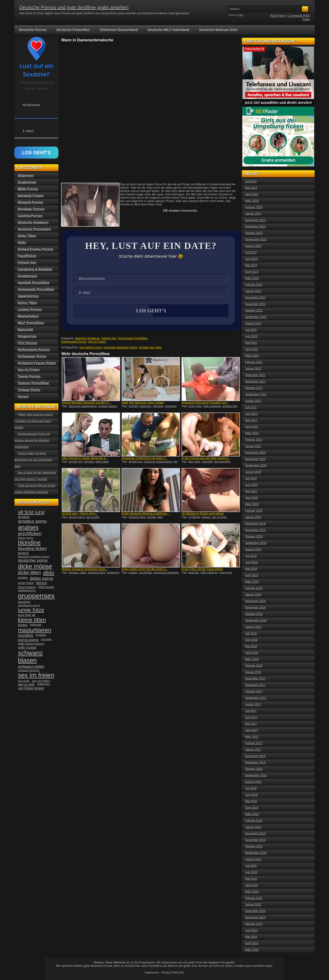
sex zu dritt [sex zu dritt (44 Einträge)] (26, 684)
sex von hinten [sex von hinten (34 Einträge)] (41, 681)
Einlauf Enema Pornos (36, 249)
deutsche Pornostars (34, 229)
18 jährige (194, 518)
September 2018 (256, 621)
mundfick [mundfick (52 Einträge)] (26, 636)
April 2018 (252, 653)
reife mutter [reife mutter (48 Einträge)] (27, 647)
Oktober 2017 (254, 692)
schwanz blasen (108, 407)
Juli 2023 (251, 253)
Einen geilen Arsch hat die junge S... (145, 570)
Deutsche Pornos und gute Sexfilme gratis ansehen (74, 7)
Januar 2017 (253, 750)
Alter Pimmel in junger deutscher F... (85, 459)
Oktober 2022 (254, 311)
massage (158, 407)
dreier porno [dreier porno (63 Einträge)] (42, 578)
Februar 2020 (254, 511)
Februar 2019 (254, 588)
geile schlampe (212, 407)
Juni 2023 (251, 259)
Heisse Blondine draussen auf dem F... (86, 403)
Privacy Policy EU (173, 973)
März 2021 (252, 433)
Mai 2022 (251, 343)
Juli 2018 (251, 633)
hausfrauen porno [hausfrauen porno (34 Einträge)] (29, 605)
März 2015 (252, 892)
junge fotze (226, 573)
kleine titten (102, 462)
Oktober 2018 (254, 614)
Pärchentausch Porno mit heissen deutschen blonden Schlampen (32, 440)
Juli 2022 (251, 330)
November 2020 (255, 459)
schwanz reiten (77, 573)
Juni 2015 (251, 872)
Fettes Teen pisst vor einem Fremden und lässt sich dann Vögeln (34, 421)
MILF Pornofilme (31, 323)
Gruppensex (28, 276)
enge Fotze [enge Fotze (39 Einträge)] (26, 583)
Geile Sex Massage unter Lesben (143, 403)
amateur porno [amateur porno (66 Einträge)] (32, 521)
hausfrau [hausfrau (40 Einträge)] (24, 602)
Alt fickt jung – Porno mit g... (80, 514)
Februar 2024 (254, 207)
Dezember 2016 (255, 756)
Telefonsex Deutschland (119, 30)
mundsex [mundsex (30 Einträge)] (41, 635)
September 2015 (256, 853)
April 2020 (252, 498)
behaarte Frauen (31, 196)
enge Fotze (195, 407)
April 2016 (252, 808)
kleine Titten (27, 303)
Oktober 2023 (254, 233)
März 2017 (252, 737)
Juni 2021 (251, 414)
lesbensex (145, 407)
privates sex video (150, 348)
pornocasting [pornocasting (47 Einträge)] (28, 640)
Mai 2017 (251, 724)
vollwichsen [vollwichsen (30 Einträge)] (43, 684)
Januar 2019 (253, 595)
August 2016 (253, 782)
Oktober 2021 (254, 388)
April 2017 (252, 730)
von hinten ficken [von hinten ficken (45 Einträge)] (31, 688)
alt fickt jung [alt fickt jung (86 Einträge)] (31, 512)
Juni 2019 (251, 562)
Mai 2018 (251, 646)
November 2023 (255, 227)
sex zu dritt (93, 518)
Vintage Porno (29, 390)
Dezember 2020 (255, 453)
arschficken (146, 573)
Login (241, 15)
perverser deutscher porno (120, 348)
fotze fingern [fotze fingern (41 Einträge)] (27, 587)
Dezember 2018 (255, 601)
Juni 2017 (251, 717)
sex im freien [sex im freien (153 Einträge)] (36, 675)
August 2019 (253, 550)
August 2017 (253, 705)
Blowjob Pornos (31, 202)
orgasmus (170, 407)
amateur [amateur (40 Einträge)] (24, 517)
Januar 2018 (253, 672)
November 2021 (255, 382)
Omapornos (27, 336)
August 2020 (253, 472)
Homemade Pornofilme (133, 339)
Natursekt (26, 330)
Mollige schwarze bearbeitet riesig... (85, 570)
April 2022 (252, 349)
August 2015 (253, 859)
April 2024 (252, 194)
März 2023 (252, 278)
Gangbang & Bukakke (35, 269)
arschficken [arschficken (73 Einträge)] (30, 534)
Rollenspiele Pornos (74, 342)
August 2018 (253, 627)
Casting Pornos (30, 216)
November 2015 (255, 840)
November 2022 (255, 304)
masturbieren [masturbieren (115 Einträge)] (35, 630)
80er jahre (194, 462)
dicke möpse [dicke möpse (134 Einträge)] (35, 566)
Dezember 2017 (255, 679)
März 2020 (252, 504)
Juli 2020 (251, 479)
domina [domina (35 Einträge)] (23, 578)
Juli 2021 (251, 407)
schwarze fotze (97, 573)
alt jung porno (77, 518)
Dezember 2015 (255, 834)
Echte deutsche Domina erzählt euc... (145, 514)
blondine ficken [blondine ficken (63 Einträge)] (32, 549)
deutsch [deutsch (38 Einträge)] (23, 553)
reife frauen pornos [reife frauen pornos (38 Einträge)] (31, 644)
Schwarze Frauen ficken (37, 363)
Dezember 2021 (255, 375)
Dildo (22, 242)
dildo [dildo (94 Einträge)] (49, 573)
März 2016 (252, 814)
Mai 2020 (251, 491)
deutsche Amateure (87, 339)
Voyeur (23, 396)
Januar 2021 (253, 446)
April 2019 (252, 575)
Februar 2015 (254, 898)
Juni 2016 (251, 795)
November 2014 (255, 918)
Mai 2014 (251, 937)
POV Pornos (28, 343)
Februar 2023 (254, 285)
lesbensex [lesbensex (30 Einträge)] (36, 625)
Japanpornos (28, 296)
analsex (206, 518)
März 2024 (252, 201)
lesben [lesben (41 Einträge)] (23, 625)
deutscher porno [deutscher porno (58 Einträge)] (33, 560)
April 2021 (252, 427)
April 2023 (252, 272)
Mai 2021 (251, 420)
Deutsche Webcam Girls (219, 30)
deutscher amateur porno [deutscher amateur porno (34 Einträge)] (34, 556)
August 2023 (253, 246)
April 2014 (252, 943)
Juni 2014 (251, 930)
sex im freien (220, 518)
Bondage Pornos (31, 209)
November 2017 (255, 685)
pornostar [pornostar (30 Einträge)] (46, 639)
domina (152, 518)
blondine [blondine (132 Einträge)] (29, 543)
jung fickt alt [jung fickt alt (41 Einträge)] (27, 615)
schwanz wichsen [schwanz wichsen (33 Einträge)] (29, 670)
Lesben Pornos (30, 309)
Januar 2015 (253, 905)
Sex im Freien (97, 342)
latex (160, 518)
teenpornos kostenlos (167, 573)
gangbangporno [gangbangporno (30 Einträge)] (27, 590)
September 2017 (256, 698)
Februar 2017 (254, 743)
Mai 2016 (251, 801)
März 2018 (252, 659)
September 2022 (256, 317)
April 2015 (252, 885)
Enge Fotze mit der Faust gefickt (202, 570)
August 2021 (253, 401)
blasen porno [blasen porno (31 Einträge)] (26, 538)
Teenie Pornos (29, 376)
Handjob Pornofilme (34, 283)
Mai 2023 (251, 265)
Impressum (152, 973)
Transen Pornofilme (33, 383)
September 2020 (256, 466)
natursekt (207, 462)
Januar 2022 (253, 369)
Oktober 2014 (254, 924)
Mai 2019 (251, 569)
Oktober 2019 (254, 537)
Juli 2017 (251, 711)
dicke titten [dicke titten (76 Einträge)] (29, 573)
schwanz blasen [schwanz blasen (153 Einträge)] (30, 657)
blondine (89, 462)
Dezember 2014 (255, 911)
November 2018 (255, 608)
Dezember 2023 (255, 220)
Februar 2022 (254, 362)
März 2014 (252, 950)
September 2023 (256, 240)
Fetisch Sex (109, 339)
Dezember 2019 (255, 524)
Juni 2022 (251, 336)
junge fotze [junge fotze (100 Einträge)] (31, 610)
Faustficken (27, 256)
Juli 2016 (251, 788)
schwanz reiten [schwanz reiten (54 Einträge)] (31, 666)
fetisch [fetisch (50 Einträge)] (42, 583)
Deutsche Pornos (33, 30)
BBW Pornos (28, 189)
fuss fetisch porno (91, 348)
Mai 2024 (251, 188)
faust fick (194, 573)
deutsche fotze (137, 518)
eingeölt (133, 407)
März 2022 (252, 356)
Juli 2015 (251, 866)
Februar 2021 (254, 440)
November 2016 (255, 763)
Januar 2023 (253, 291)
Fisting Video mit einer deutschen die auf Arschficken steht (33, 460)
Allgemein (26, 176)
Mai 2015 (251, 879)
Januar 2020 (253, 517)
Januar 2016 (253, 827)
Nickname (31, 105)
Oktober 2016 (254, 769)
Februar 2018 (254, 666)
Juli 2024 (251, 182)
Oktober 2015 (254, 847)
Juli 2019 (251, 556)
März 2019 (252, 582)
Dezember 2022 (255, 298)
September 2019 (256, 543)
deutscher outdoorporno (83, 407)
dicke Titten (27, 236)
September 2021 (256, 395)
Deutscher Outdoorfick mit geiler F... (145, 459)
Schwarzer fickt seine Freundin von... (205, 403)
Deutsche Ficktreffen (73, 30)
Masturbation (28, 316)
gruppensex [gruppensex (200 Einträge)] (36, 596)
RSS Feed (278, 16)
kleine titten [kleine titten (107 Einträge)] (32, 620)
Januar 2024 (253, 214)
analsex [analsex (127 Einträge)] (28, 527)
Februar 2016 (254, 821)
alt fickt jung (76, 462)
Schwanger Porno (32, 356)
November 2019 (255, 530)
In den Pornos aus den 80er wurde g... (206, 459)
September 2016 (256, 776)
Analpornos (27, 182)
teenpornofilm (222, 462)
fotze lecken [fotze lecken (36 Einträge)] (46, 587)
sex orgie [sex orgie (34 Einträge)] (24, 681)
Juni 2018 (251, 640)
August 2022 (253, 324)
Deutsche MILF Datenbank (169, 30)
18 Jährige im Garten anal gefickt (203, 514)
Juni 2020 (251, 485)
